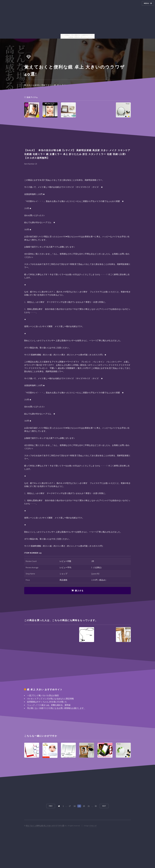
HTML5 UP (93, 826)
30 (96, 806)
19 (79, 806)
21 (89, 806)
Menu (147, 3)
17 (70, 806)
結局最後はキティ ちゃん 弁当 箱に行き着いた (47, 702)
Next (104, 806)
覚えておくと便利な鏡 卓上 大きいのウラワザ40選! (45, 826)
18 (74, 806)
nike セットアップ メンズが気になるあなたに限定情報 (50, 699)
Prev (51, 806)
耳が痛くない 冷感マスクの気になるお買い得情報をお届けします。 (56, 708)
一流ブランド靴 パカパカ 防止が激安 (43, 695)
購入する (79, 591)
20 (84, 806)
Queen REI (95, 574)
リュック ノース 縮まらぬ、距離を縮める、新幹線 (49, 705)
